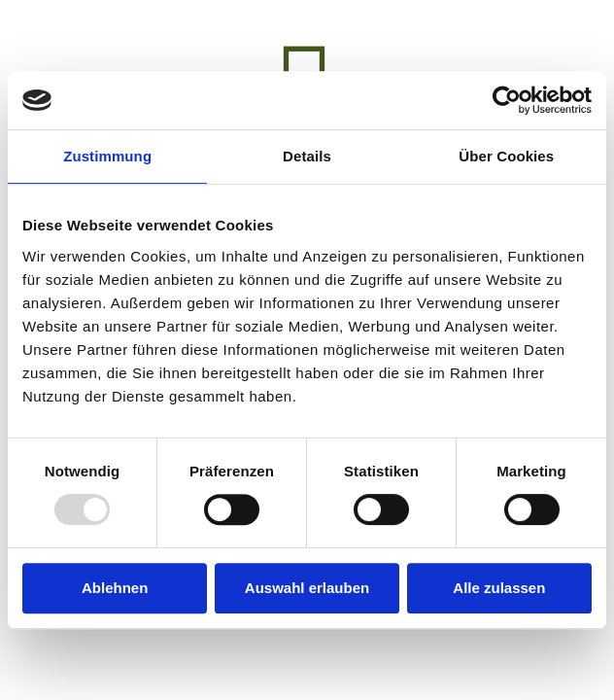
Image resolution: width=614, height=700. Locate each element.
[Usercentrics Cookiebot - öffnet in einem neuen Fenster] (507, 100)
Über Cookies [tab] (506, 156)
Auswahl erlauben (307, 588)
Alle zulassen (499, 588)
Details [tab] (307, 156)
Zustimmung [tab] (107, 156)
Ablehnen (115, 588)
